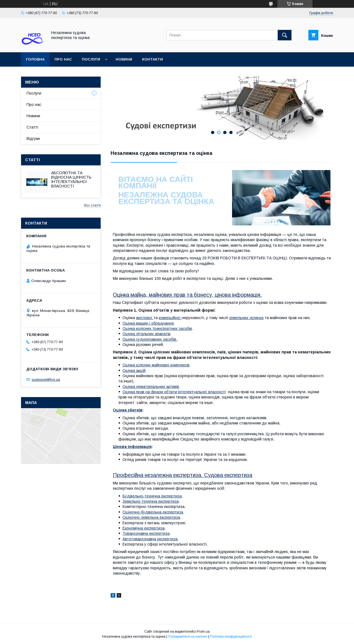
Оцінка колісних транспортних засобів (157, 328)
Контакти (153, 59)
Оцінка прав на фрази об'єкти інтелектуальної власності (174, 392)
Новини (124, 59)
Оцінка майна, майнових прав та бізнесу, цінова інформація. (187, 295)
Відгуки (33, 139)
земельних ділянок (246, 318)
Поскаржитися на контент (188, 637)
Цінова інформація (132, 447)
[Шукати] (285, 35)
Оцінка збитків (128, 410)
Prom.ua (203, 632)
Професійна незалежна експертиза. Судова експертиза (183, 475)
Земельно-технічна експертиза (151, 501)
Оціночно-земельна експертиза (151, 517)
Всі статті (93, 205)
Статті (32, 127)
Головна (35, 59)
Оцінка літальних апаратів (146, 334)
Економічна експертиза (144, 528)
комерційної (170, 318)
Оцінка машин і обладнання (148, 323)
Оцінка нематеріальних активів (151, 387)
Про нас (63, 59)
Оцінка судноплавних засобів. (150, 339)
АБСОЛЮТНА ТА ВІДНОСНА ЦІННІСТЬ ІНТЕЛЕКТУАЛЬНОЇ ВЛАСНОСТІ (71, 179)
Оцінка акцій (134, 371)
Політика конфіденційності (231, 637)
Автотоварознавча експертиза (150, 539)
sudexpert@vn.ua (46, 380)
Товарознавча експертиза (146, 533)
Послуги (91, 59)
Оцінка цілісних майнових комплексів (156, 365)
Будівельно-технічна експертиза (152, 496)
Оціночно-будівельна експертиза (153, 512)
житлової (145, 318)
